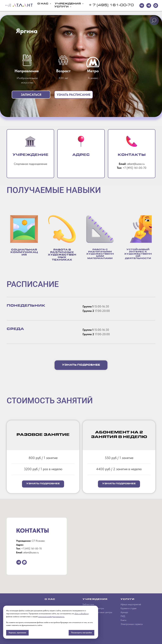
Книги (123, 620)
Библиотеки (88, 604)
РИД (123, 616)
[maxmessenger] (156, 6)
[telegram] (149, 6)
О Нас (43, 4)
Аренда (124, 612)
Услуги (62, 7)
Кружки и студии (128, 608)
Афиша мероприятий (131, 604)
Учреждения (68, 4)
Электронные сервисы (132, 624)
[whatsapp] (24, 562)
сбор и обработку (82, 614)
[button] (31, 95)
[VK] (142, 6)
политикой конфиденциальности (51, 617)
